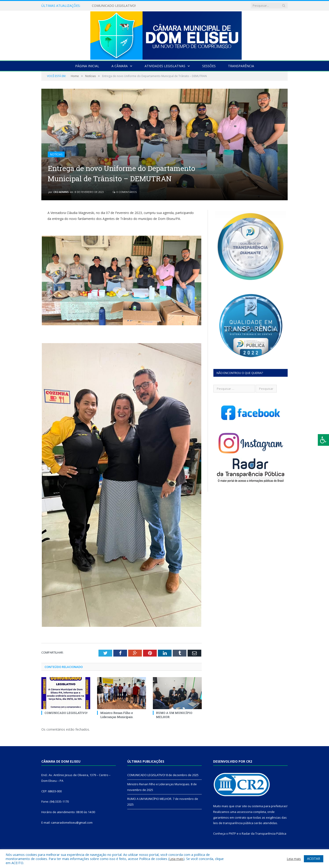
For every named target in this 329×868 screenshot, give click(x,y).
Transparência (241, 66)
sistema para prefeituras (269, 806)
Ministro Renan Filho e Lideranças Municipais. (117, 715)
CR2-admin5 (61, 192)
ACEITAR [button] (314, 859)
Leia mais (176, 859)
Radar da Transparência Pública (264, 833)
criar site (241, 806)
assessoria (245, 812)
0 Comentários (125, 192)
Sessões (209, 66)
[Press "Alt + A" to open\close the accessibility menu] (323, 440)
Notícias (56, 154)
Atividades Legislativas (165, 66)
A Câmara (120, 66)
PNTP (232, 833)
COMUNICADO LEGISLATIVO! (114, 6)
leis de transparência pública (233, 823)
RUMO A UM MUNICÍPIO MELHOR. (150, 799)
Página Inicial (87, 66)
